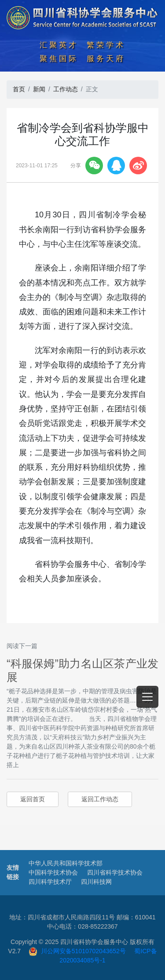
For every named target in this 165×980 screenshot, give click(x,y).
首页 (19, 89)
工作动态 (66, 89)
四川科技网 (96, 882)
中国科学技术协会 (53, 872)
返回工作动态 (100, 799)
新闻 (39, 89)
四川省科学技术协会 (115, 872)
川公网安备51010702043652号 (77, 951)
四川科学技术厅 (50, 882)
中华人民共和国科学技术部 (66, 863)
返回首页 (33, 799)
